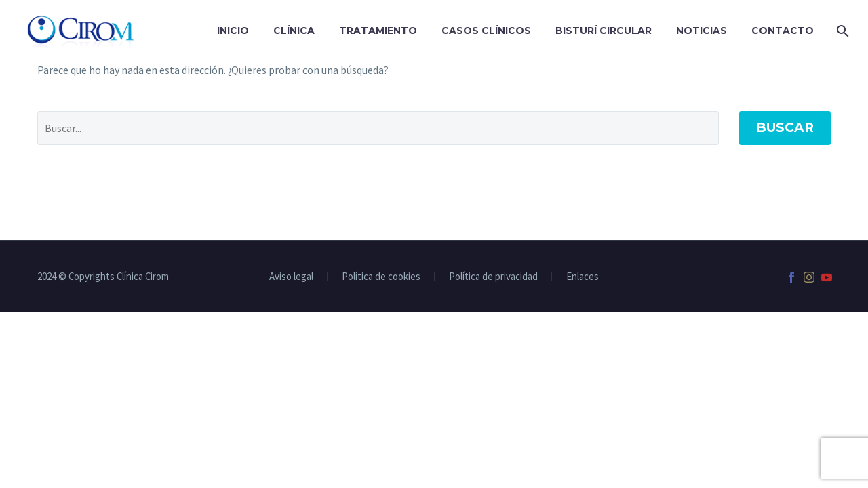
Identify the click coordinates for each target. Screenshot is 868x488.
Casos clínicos (486, 30)
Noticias (702, 30)
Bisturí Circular (604, 30)
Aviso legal (291, 277)
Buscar (785, 128)
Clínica (294, 30)
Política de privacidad (493, 277)
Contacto (783, 30)
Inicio (233, 30)
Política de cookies (381, 277)
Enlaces (583, 277)
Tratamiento (378, 30)
